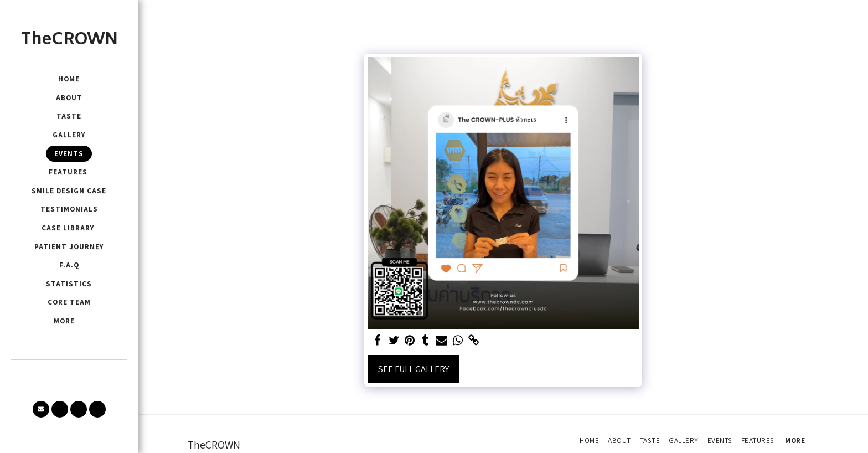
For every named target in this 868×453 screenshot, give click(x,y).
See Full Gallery (414, 369)
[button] (41, 409)
